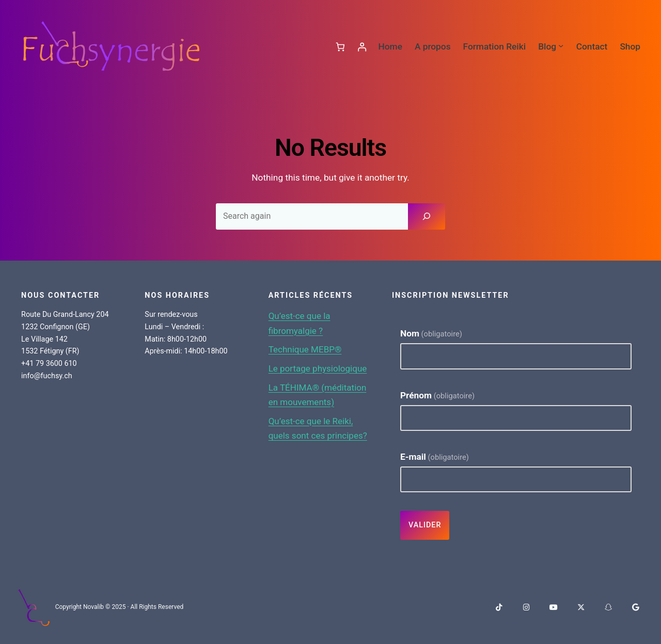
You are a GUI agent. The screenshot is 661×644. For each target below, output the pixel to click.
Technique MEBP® (306, 349)
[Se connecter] (362, 47)
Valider (425, 525)
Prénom (437, 395)
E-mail (435, 456)
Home (390, 46)
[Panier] (340, 47)
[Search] (427, 216)
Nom (431, 333)
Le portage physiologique (319, 368)
